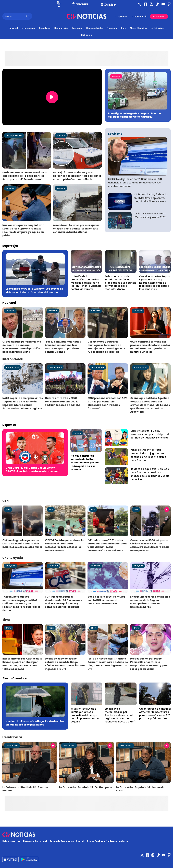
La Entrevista (158, 28)
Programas (121, 16)
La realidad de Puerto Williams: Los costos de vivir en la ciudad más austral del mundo (34, 290)
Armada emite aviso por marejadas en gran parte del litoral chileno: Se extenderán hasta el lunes (76, 228)
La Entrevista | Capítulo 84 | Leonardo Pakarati (140, 789)
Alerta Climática (138, 28)
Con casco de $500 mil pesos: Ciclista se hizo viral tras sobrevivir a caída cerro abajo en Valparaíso (150, 545)
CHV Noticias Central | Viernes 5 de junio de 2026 (150, 215)
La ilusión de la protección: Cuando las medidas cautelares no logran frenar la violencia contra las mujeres (86, 283)
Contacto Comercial (35, 841)
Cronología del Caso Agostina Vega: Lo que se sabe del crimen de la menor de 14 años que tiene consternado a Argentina (150, 405)
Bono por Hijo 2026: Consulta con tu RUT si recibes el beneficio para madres (106, 600)
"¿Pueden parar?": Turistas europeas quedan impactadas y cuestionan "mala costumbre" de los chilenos (107, 545)
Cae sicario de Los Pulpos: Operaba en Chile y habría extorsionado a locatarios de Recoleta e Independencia (155, 283)
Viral (8, 509)
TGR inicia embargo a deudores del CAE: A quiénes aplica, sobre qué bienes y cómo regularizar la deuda (63, 602)
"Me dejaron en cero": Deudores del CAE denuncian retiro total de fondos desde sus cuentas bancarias (135, 183)
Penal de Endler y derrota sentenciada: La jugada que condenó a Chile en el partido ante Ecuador (148, 455)
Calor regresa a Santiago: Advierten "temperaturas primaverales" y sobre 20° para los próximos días (155, 714)
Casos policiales (95, 28)
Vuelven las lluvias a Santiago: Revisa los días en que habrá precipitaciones (35, 723)
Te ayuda (112, 28)
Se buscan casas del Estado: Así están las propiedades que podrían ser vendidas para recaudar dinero (120, 283)
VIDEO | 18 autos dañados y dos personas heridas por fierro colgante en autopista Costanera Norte (77, 176)
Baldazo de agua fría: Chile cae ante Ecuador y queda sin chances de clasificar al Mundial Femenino (150, 474)
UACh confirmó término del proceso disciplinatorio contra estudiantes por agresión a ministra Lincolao (150, 347)
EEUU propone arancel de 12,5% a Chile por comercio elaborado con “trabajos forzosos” (107, 403)
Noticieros (86, 35)
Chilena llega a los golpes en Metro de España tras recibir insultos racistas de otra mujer (22, 544)
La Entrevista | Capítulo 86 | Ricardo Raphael (25, 789)
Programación (140, 16)
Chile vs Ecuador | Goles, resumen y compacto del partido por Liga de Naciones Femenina (150, 434)
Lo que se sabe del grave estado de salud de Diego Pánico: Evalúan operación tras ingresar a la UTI (65, 664)
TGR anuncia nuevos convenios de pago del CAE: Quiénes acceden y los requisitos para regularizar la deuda (21, 603)
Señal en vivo (159, 16)
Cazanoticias (61, 28)
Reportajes (45, 28)
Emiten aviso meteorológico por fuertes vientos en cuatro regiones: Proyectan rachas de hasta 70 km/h (121, 715)
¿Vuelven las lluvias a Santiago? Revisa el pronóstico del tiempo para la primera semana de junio (85, 715)
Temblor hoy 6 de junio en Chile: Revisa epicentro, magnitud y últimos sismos (151, 198)
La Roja (77, 433)
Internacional (29, 28)
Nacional (13, 28)
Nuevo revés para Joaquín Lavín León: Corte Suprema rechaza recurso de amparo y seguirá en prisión (23, 230)
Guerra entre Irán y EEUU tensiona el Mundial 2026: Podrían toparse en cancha (63, 401)
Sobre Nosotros (11, 841)
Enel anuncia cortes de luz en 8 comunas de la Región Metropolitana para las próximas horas (150, 602)
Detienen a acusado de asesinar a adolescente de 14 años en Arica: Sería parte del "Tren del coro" (24, 176)
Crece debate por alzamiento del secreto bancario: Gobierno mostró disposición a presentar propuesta (22, 347)
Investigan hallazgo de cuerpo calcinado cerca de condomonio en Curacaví (134, 115)
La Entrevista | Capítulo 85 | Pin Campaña (86, 787)
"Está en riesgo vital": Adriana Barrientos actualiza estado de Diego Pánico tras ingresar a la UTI (108, 664)
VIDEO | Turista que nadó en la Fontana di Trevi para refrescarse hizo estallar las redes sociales (64, 545)
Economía (77, 28)
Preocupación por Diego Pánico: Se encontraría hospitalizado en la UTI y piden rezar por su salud (150, 664)
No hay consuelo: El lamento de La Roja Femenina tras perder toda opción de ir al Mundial (85, 463)
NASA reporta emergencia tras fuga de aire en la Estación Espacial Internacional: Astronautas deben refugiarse (23, 403)
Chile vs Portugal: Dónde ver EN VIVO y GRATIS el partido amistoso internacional (32, 469)
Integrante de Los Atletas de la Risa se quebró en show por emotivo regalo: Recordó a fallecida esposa (22, 664)
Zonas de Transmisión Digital (67, 841)
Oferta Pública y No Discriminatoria (107, 841)
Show (123, 28)
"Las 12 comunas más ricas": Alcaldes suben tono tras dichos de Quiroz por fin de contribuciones (63, 347)
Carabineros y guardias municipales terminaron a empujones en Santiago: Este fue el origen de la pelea (106, 347)
